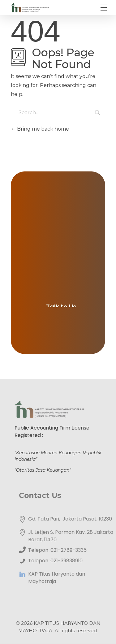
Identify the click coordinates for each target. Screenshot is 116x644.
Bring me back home (40, 129)
